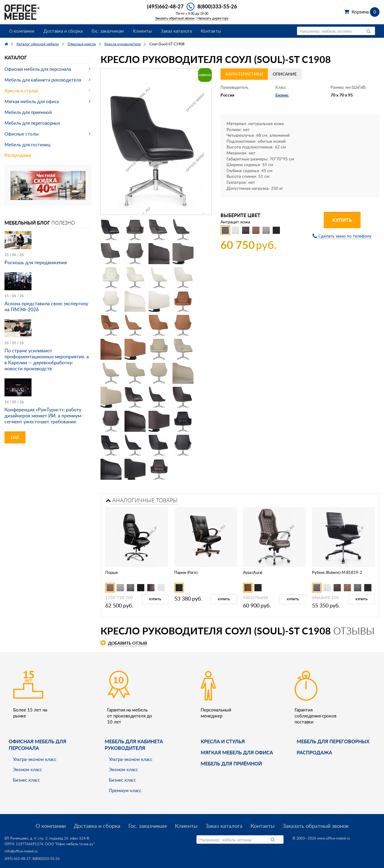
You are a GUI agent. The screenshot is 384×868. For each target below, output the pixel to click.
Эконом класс (27, 769)
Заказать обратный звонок (175, 18)
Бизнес (282, 95)
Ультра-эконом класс (35, 759)
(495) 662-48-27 (18, 859)
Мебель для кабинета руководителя (43, 80)
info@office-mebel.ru (21, 851)
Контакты (211, 31)
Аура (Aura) (253, 572)
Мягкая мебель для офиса (32, 101)
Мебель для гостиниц (27, 145)
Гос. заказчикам (108, 31)
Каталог (16, 57)
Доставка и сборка (63, 31)
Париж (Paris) (186, 572)
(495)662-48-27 (165, 6)
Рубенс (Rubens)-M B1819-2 (337, 572)
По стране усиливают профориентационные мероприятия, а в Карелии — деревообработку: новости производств (47, 359)
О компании (22, 31)
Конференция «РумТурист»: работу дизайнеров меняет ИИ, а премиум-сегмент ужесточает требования (44, 416)
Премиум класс (125, 790)
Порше (112, 572)
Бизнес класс (26, 780)
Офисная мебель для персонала (38, 69)
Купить (342, 220)
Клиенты (142, 31)
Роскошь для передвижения (36, 262)
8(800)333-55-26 (217, 6)
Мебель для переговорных (32, 123)
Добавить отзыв (127, 643)
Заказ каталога (176, 31)
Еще (15, 437)
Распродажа (18, 155)
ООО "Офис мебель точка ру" (70, 844)
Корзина (366, 12)
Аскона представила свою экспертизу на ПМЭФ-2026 (46, 306)
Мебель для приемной (28, 112)
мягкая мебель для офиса (237, 752)
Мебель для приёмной (231, 764)
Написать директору (213, 18)
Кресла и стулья (21, 91)
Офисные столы (22, 134)
